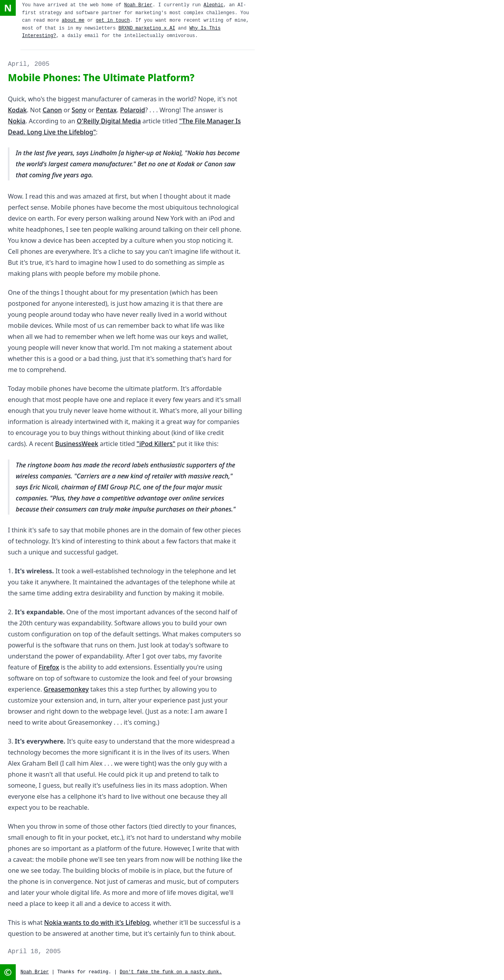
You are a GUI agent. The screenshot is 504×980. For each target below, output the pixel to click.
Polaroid (132, 110)
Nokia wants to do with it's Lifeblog (97, 922)
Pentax (107, 110)
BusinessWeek (77, 444)
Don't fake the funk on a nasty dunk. (171, 972)
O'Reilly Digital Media (109, 121)
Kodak (17, 110)
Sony (79, 110)
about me (73, 20)
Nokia (17, 121)
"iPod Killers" (156, 444)
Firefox (49, 667)
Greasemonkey (66, 689)
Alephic (213, 5)
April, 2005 (29, 64)
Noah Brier (138, 5)
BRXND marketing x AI (147, 28)
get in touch (113, 20)
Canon (52, 110)
